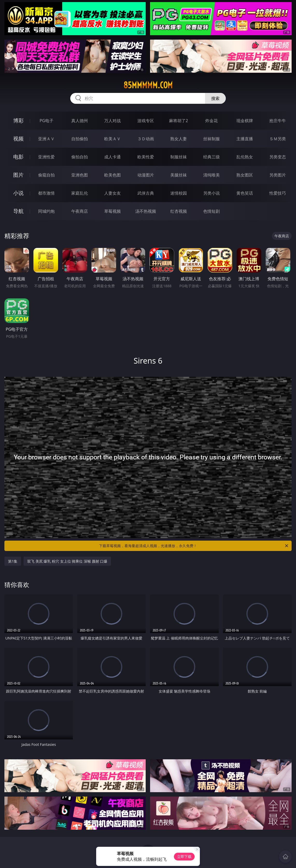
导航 (18, 211)
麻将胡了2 (178, 121)
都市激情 (46, 193)
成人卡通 (112, 157)
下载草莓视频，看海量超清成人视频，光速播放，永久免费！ (194, 546)
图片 (18, 175)
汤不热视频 (146, 211)
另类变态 (278, 157)
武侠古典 (146, 193)
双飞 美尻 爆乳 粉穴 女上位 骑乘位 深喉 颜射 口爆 (67, 561)
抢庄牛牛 (278, 121)
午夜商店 (80, 211)
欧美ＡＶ (112, 139)
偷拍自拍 (80, 157)
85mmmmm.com (148, 85)
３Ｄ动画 (146, 139)
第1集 (13, 561)
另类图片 (278, 175)
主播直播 (245, 139)
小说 (18, 193)
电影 (18, 157)
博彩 (18, 120)
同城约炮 (46, 211)
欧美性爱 (146, 157)
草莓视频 (112, 211)
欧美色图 (112, 175)
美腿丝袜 (179, 175)
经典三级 (212, 157)
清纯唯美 (212, 175)
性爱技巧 (278, 193)
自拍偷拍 (80, 139)
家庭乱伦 (80, 193)
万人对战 (112, 121)
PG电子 (47, 121)
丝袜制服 (212, 139)
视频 (18, 139)
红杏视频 (179, 211)
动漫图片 (146, 175)
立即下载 (184, 856)
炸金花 (212, 121)
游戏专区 (146, 121)
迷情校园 (179, 193)
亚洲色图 (80, 175)
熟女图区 (245, 175)
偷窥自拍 (46, 175)
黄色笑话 (245, 193)
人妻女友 (112, 193)
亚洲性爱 (46, 157)
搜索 (215, 98)
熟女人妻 (179, 139)
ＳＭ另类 (278, 139)
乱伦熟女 (245, 157)
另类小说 (212, 193)
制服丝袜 (179, 157)
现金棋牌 (245, 121)
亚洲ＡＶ (46, 139)
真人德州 (80, 121)
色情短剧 (212, 211)
